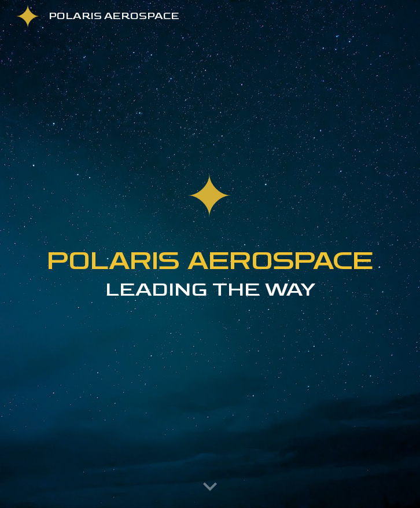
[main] (210, 294)
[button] (210, 487)
